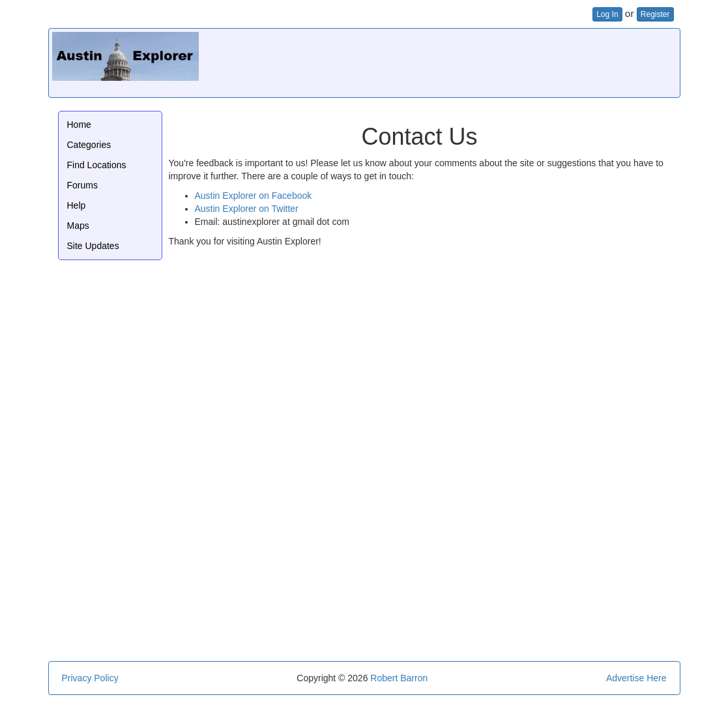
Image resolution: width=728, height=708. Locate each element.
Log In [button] (607, 14)
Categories (89, 145)
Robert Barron (399, 678)
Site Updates (93, 246)
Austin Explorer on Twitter (247, 209)
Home (79, 125)
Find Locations (97, 165)
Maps (78, 226)
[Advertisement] (439, 61)
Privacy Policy (90, 678)
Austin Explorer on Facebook (254, 196)
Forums (82, 185)
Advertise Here (636, 678)
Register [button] (655, 14)
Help (77, 205)
